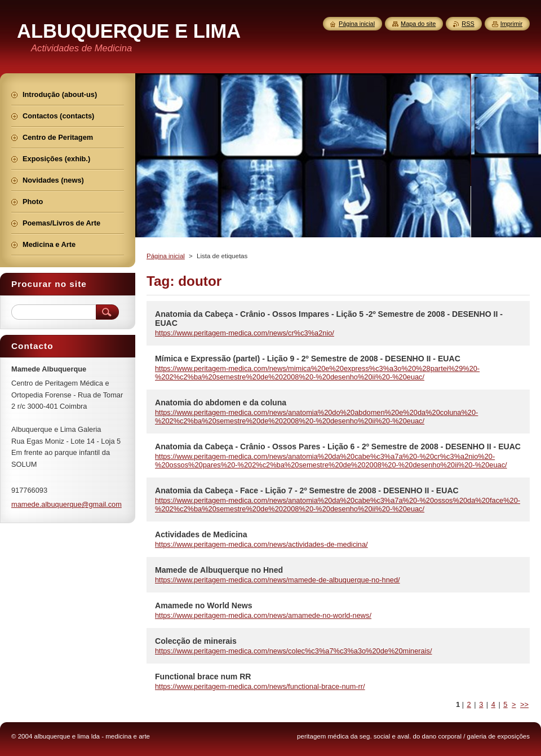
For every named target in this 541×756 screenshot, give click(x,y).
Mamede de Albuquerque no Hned (219, 570)
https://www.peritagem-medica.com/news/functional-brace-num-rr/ (260, 686)
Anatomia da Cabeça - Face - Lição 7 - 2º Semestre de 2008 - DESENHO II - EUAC (307, 490)
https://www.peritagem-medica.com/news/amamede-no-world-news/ (263, 615)
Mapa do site (418, 24)
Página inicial (166, 256)
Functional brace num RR (203, 677)
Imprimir (511, 24)
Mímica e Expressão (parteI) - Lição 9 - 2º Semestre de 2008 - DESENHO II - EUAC (308, 359)
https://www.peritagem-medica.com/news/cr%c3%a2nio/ (245, 333)
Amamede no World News (204, 605)
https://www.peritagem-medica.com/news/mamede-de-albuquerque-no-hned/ (278, 580)
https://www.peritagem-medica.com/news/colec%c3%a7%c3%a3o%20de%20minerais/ (294, 651)
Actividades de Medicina (201, 534)
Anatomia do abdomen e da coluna (221, 403)
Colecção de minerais (196, 641)
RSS (468, 24)
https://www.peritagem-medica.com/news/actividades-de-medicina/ (261, 544)
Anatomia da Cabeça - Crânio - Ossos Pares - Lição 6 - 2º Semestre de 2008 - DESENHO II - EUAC (338, 446)
